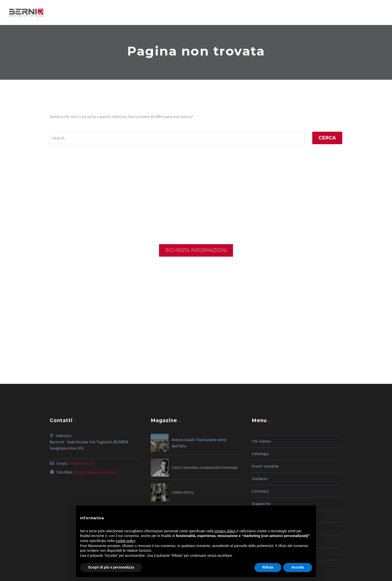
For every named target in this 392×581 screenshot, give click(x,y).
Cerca (327, 138)
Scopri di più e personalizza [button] (111, 567)
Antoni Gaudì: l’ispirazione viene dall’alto (199, 403)
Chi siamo (261, 401)
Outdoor (260, 439)
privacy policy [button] (225, 531)
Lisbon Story (182, 452)
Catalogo (260, 414)
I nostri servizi (266, 489)
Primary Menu (378, 12)
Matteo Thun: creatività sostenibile (202, 477)
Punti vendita (265, 426)
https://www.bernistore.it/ (96, 432)
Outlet (258, 476)
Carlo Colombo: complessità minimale (205, 427)
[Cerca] (177, 138)
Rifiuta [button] (268, 567)
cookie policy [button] (125, 541)
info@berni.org (81, 423)
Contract (260, 451)
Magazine (261, 464)
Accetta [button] (298, 567)
